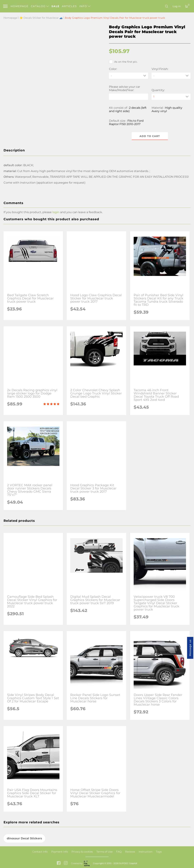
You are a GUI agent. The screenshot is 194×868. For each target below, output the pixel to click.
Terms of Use (104, 852)
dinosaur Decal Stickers (24, 838)
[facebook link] (59, 863)
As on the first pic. (123, 62)
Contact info (40, 852)
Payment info (60, 852)
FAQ (119, 852)
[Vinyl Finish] (171, 76)
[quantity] (171, 97)
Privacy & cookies (82, 852)
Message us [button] (190, 648)
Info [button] (85, 6)
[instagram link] (66, 863)
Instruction (145, 852)
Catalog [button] (40, 6)
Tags (159, 852)
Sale (55, 6)
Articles (69, 6)
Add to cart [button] (150, 136)
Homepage (20, 6)
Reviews (130, 852)
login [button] (56, 212)
